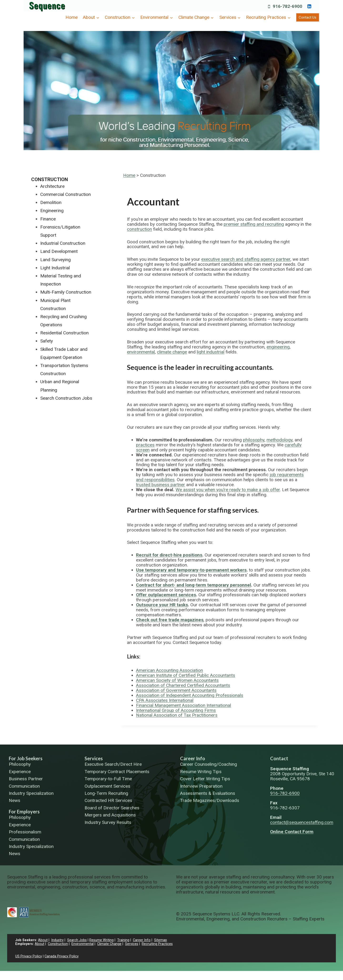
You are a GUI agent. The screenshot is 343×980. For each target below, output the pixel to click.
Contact (279, 758)
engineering (278, 347)
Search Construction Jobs (66, 398)
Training (123, 940)
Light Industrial (55, 268)
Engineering (52, 211)
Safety (47, 341)
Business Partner (26, 779)
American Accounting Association (169, 670)
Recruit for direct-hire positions (169, 555)
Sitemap (161, 940)
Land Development (59, 251)
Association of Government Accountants (176, 690)
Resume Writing (101, 940)
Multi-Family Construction (66, 292)
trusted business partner (161, 485)
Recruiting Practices (157, 944)
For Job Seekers (26, 758)
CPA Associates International (165, 700)
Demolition (51, 202)
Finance (48, 219)
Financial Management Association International (184, 705)
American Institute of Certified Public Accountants (186, 675)
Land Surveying (55, 260)
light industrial (211, 352)
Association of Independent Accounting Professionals (190, 695)
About (43, 940)
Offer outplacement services (166, 595)
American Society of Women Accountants (177, 680)
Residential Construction (64, 333)
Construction (50, 179)
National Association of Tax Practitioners (177, 715)
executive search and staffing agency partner (246, 259)
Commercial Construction (66, 194)
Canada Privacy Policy (62, 956)
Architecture (52, 186)
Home (72, 17)
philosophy (254, 440)
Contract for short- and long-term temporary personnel (194, 585)
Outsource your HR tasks (162, 605)
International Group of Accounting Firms (176, 710)
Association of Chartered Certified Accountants (183, 685)
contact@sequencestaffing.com (302, 822)
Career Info (193, 758)
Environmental (83, 944)
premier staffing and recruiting (254, 224)
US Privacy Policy (29, 956)
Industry (57, 940)
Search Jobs (77, 940)
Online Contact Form (292, 832)
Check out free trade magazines (170, 620)
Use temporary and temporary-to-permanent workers (191, 570)
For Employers (24, 812)
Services (94, 758)
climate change (172, 352)
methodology (280, 440)
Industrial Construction (63, 243)
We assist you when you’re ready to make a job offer (228, 490)
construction (139, 229)
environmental (141, 352)
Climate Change (109, 944)
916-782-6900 (285, 793)
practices (145, 445)
